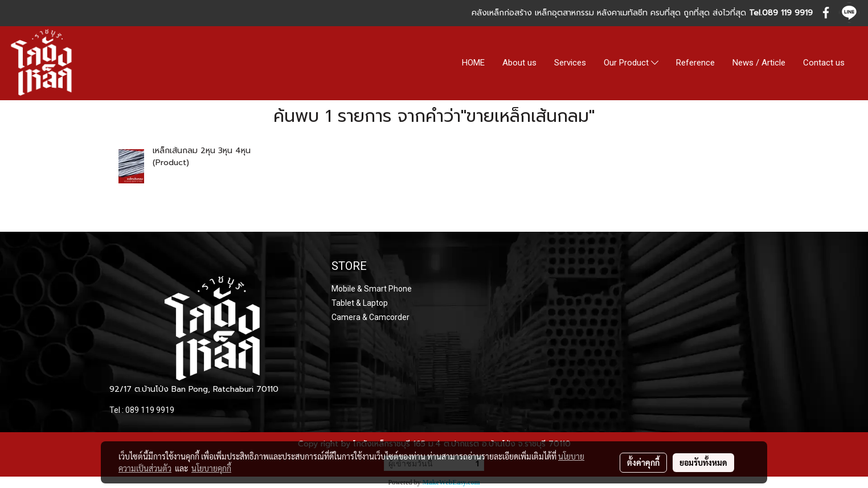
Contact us (824, 63)
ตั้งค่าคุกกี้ (643, 462)
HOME (473, 63)
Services (570, 63)
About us (519, 63)
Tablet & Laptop (360, 303)
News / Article (759, 63)
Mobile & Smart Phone (372, 289)
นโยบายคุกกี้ (211, 468)
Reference (695, 63)
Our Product (631, 63)
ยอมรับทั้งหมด (703, 462)
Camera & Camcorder (370, 317)
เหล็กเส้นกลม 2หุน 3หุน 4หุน (202, 151)
